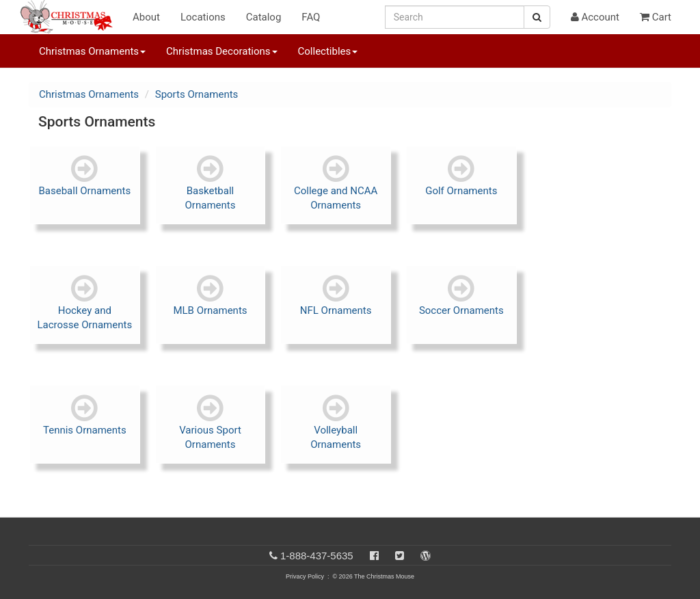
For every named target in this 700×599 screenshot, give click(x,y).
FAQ (311, 17)
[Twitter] (400, 556)
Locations (203, 17)
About (146, 17)
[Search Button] (537, 17)
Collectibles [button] (328, 51)
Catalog (264, 17)
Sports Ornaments (197, 94)
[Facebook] (374, 556)
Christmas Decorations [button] (221, 51)
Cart (656, 17)
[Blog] (426, 556)
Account (595, 17)
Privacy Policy (305, 576)
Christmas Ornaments (89, 94)
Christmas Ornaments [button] (92, 51)
